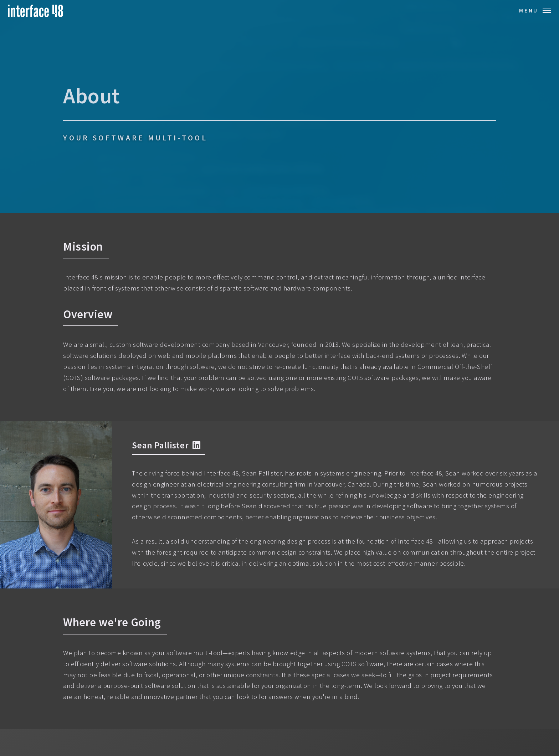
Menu (529, 11)
